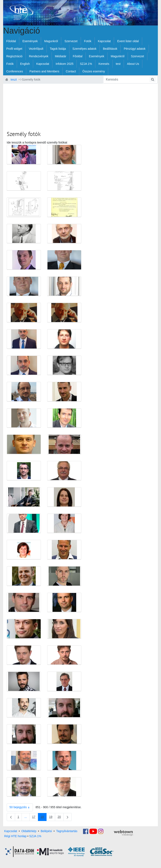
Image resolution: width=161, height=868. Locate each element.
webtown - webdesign (123, 833)
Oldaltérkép (29, 831)
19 (52, 818)
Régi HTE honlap (15, 836)
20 (61, 818)
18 (44, 818)
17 (35, 818)
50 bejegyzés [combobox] (21, 807)
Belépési (46, 831)
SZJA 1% (35, 836)
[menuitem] (11, 41)
